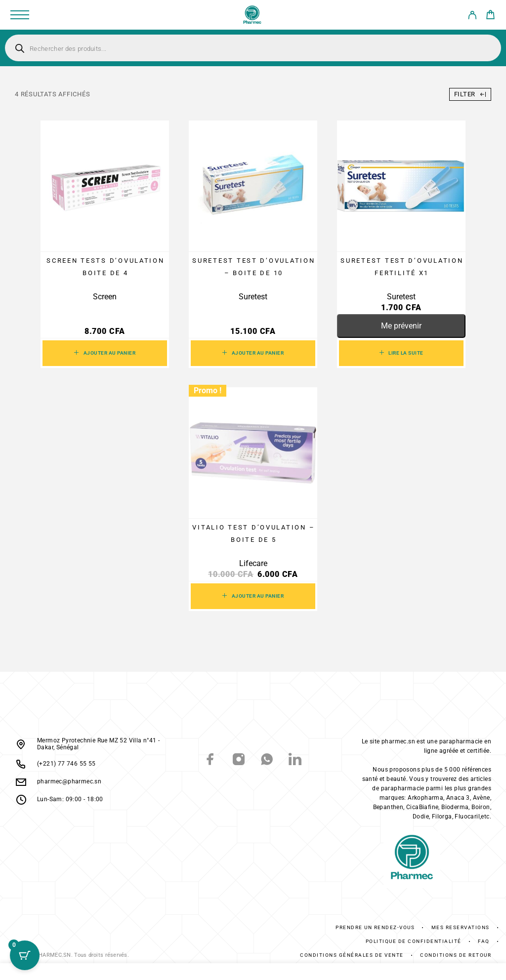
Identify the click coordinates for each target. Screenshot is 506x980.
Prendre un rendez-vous (375, 927)
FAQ (484, 941)
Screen (105, 297)
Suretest (253, 297)
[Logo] (253, 15)
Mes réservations (461, 927)
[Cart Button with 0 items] (25, 955)
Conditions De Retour (456, 955)
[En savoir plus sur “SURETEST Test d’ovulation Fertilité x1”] (401, 353)
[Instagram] (239, 761)
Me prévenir (401, 326)
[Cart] (490, 16)
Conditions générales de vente (352, 955)
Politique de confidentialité (414, 941)
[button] (105, 353)
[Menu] (20, 15)
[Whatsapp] (267, 761)
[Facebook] (211, 761)
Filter (470, 94)
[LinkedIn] (295, 761)
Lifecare (253, 563)
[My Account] (472, 17)
